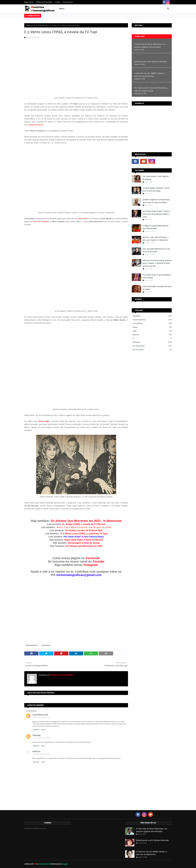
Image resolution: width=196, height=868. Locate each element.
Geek (152, 331)
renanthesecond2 (40, 715)
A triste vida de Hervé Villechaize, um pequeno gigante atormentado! (150, 46)
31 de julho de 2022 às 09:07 (41, 754)
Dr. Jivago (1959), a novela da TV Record (84, 524)
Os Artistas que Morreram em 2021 (84, 546)
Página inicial (31, 25)
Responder (36, 730)
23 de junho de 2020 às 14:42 (41, 717)
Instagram (91, 565)
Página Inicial (29, 2)
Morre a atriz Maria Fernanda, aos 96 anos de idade (84, 527)
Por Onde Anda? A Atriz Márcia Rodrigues (156, 178)
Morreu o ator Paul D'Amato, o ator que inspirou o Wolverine (155, 239)
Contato (58, 2)
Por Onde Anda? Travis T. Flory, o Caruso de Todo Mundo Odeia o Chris (156, 214)
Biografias (152, 316)
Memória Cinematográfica (62, 675)
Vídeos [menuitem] (62, 9)
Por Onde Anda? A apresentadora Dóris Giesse (157, 276)
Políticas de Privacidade (44, 2)
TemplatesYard (44, 864)
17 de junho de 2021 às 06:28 (41, 738)
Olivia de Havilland (41, 221)
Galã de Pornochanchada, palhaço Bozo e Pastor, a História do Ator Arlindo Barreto (157, 263)
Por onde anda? (152, 346)
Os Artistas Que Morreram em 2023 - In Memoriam (86, 521)
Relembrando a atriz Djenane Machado (151, 62)
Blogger (65, 864)
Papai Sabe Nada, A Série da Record (84, 540)
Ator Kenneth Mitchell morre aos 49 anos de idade (156, 250)
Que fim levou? (152, 350)
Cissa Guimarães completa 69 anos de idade (157, 288)
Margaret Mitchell (36, 125)
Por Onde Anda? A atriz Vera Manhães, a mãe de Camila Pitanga (151, 89)
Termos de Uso (68, 2)
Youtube (98, 561)
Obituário (152, 342)
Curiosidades (46, 645)
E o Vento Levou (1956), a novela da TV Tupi (84, 534)
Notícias (152, 335)
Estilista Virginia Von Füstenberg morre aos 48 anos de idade (156, 201)
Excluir (43, 730)
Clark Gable (83, 218)
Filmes (152, 327)
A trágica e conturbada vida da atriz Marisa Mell (155, 227)
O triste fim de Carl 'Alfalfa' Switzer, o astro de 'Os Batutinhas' (150, 75)
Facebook (93, 558)
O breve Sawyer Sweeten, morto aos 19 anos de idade (156, 189)
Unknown (36, 735)
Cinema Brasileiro (43, 25)
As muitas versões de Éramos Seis (84, 530)
